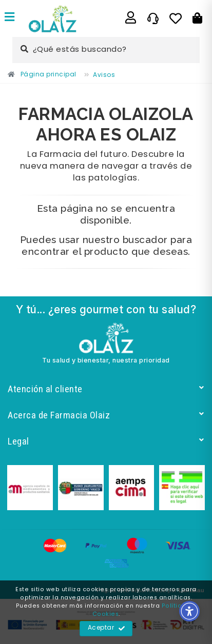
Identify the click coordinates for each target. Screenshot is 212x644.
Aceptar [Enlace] (107, 629)
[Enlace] (10, 18)
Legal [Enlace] (106, 441)
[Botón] (197, 18)
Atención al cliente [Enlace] (106, 389)
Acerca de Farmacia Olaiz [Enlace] (106, 415)
